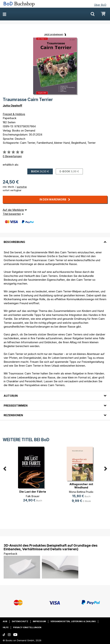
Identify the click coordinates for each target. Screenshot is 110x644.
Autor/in (11, 396)
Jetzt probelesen (54, 34)
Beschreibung (14, 242)
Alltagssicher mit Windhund (81, 486)
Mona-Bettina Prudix (81, 492)
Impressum (39, 621)
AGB (5, 621)
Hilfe (6, 627)
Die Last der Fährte (33, 492)
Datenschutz (20, 621)
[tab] (55, 240)
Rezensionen (13, 415)
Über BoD (100, 5)
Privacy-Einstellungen (27, 627)
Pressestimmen (16, 406)
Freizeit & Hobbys (14, 114)
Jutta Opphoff (12, 106)
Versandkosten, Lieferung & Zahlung (73, 621)
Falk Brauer (33, 496)
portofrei (22, 187)
